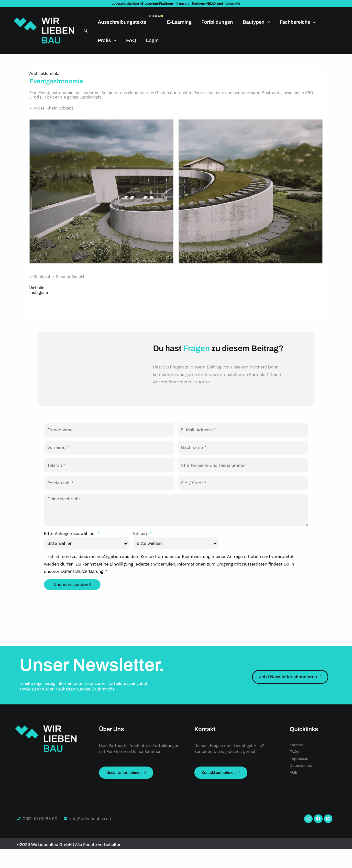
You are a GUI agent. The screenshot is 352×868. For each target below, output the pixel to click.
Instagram (39, 293)
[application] (267, 22)
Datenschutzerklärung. (83, 588)
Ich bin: (141, 550)
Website (37, 288)
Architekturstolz (44, 73)
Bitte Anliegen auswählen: (70, 550)
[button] (86, 31)
